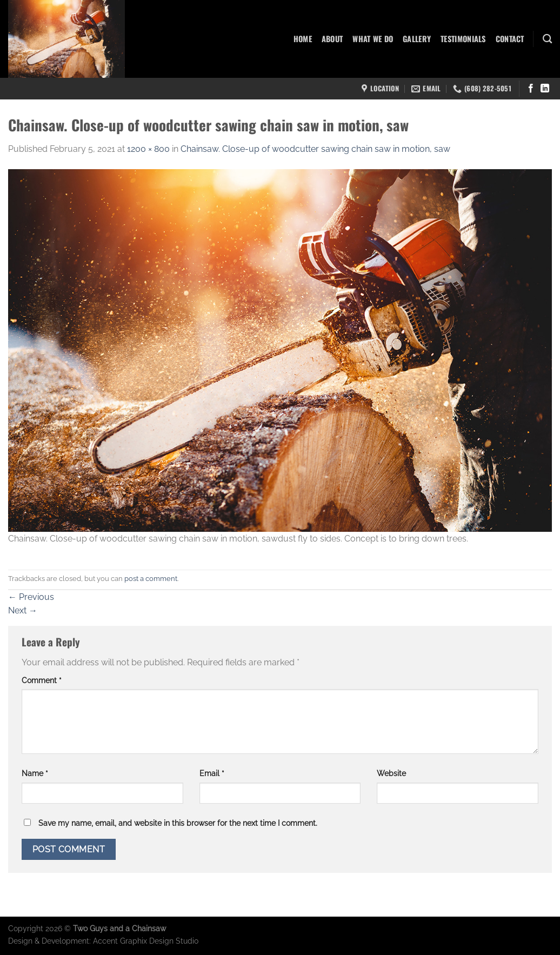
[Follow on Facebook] (531, 89)
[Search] (547, 39)
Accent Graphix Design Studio (146, 941)
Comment (42, 680)
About (332, 39)
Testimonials (463, 39)
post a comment (151, 579)
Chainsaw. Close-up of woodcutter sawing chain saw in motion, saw (315, 149)
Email (212, 773)
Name (35, 773)
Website (391, 773)
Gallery (417, 39)
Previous (31, 597)
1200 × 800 (148, 149)
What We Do (373, 39)
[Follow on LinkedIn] (545, 89)
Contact (510, 39)
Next (23, 610)
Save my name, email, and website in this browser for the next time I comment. (178, 823)
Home (303, 39)
